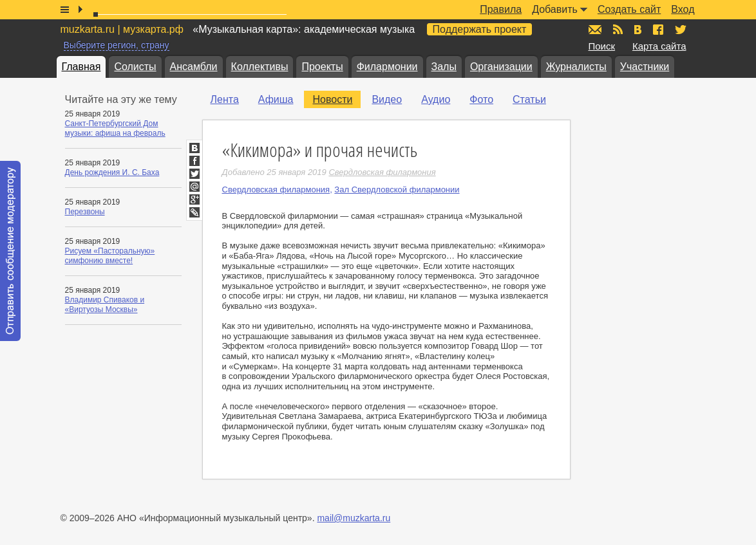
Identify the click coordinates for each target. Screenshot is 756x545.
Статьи (529, 99)
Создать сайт (629, 9)
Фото (481, 99)
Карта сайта (659, 46)
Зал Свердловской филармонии (397, 189)
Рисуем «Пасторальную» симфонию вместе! (110, 256)
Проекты (322, 67)
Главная (81, 67)
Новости (332, 99)
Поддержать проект (480, 29)
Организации (501, 67)
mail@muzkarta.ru (354, 518)
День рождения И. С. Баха (112, 172)
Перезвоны (85, 212)
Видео (387, 99)
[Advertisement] (666, 219)
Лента (225, 99)
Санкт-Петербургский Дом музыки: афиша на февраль (115, 128)
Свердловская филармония (276, 189)
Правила (501, 9)
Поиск (602, 46)
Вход (683, 9)
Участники (645, 67)
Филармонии (387, 67)
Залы (444, 67)
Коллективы (260, 67)
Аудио (436, 99)
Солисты (135, 67)
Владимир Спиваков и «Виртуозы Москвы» (105, 305)
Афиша (276, 99)
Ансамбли (194, 67)
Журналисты (576, 67)
